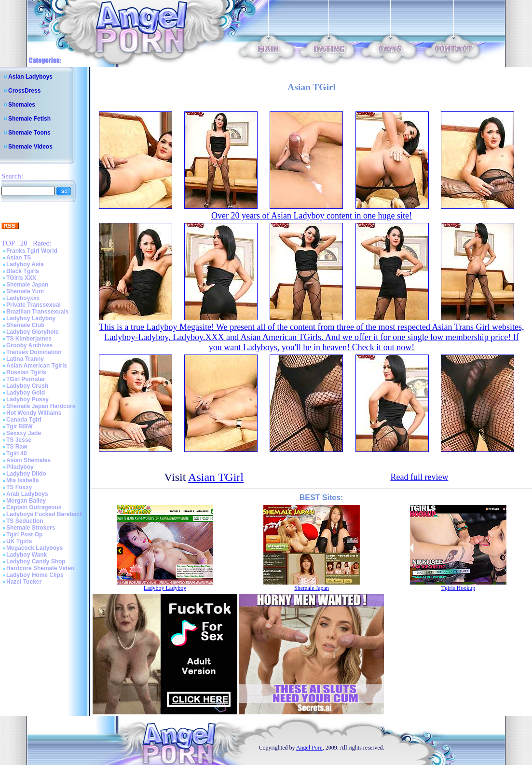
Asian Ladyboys (30, 77)
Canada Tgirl (24, 420)
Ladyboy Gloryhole (33, 332)
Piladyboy (20, 467)
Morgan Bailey (26, 501)
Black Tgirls (23, 271)
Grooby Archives (29, 345)
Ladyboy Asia (25, 264)
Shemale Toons (29, 133)
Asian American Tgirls (37, 366)
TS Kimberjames (29, 339)
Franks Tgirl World (32, 251)
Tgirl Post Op (24, 534)
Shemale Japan (27, 285)
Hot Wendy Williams (34, 413)
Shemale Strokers (31, 528)
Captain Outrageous (34, 507)
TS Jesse (19, 440)
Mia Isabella (22, 480)
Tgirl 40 (17, 453)
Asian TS (19, 258)
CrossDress (24, 91)
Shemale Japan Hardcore (41, 406)
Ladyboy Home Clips (35, 575)
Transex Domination (34, 352)
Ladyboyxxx (23, 298)
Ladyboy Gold (26, 393)
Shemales (22, 105)
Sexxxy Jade (24, 433)
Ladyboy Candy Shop (36, 561)
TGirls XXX (21, 278)
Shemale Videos (30, 147)
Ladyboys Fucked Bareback (45, 514)
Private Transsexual (34, 305)
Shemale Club (25, 325)
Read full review (419, 477)
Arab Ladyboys (27, 494)
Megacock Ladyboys (34, 548)
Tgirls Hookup (458, 588)
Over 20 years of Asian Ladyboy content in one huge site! (312, 216)
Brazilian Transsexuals (37, 312)
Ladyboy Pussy (27, 399)
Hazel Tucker (24, 582)
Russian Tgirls (26, 372)
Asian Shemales (28, 460)
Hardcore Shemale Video (40, 568)
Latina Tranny (25, 359)
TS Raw (17, 447)
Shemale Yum (25, 291)
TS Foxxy (19, 487)
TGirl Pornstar (26, 379)
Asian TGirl (216, 477)
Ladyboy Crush (27, 386)
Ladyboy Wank (27, 555)
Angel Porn (309, 748)
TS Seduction (25, 521)
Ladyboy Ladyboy (31, 318)
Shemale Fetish (29, 119)
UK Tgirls (19, 541)
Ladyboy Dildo (26, 474)
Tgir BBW (20, 426)
